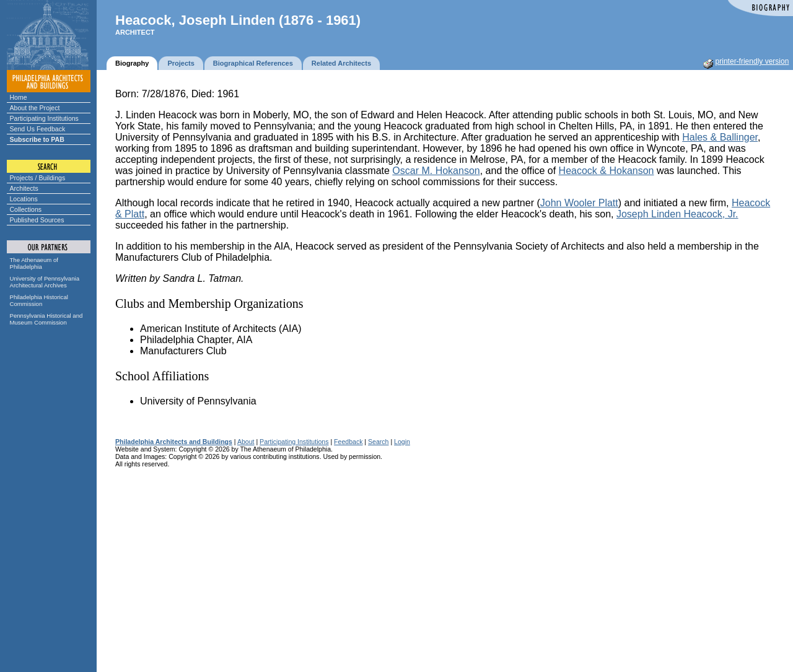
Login (402, 442)
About (246, 442)
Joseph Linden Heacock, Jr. (677, 214)
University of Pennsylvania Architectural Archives (45, 282)
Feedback (348, 442)
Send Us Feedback (38, 129)
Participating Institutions (44, 118)
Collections (26, 209)
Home (19, 97)
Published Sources (37, 220)
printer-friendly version (752, 61)
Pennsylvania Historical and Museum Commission (46, 319)
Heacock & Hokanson (607, 171)
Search (378, 442)
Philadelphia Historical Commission (39, 300)
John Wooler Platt (579, 203)
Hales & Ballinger (720, 137)
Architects (24, 188)
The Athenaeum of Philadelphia (34, 263)
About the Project (35, 108)
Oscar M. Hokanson (436, 171)
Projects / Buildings (38, 178)
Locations (24, 199)
